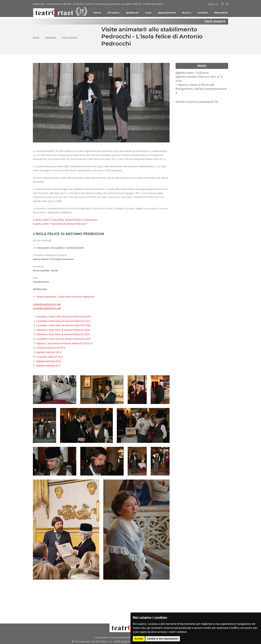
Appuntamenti (167, 13)
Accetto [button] (139, 639)
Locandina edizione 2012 (50, 357)
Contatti (203, 13)
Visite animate (70, 38)
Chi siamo (113, 13)
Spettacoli (132, 13)
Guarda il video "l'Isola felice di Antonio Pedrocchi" (60, 224)
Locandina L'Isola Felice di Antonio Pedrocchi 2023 (63, 316)
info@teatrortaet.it (153, 4)
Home (97, 13)
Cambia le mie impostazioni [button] (163, 639)
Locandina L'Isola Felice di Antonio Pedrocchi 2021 (63, 321)
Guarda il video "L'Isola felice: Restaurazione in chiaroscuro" (65, 220)
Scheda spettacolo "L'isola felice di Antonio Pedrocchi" (66, 297)
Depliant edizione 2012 (49, 361)
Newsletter (221, 13)
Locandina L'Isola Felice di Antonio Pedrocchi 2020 (63, 325)
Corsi (148, 13)
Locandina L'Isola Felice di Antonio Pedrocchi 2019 (63, 339)
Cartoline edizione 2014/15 (51, 348)
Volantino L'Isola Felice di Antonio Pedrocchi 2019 (63, 334)
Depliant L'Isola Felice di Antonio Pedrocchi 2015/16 (64, 343)
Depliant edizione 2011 (49, 366)
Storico (187, 13)
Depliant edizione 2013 (49, 352)
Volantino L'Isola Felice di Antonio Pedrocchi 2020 (63, 330)
